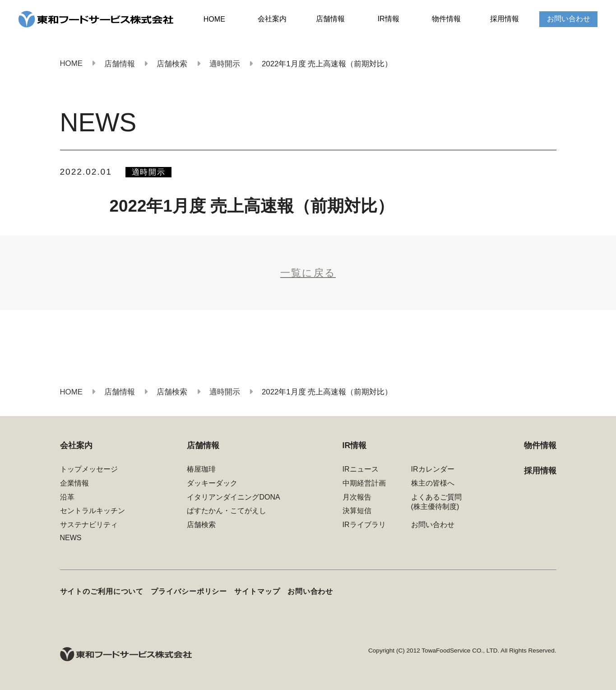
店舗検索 (201, 525)
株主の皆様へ (433, 483)
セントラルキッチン (93, 511)
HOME (214, 19)
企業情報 (74, 483)
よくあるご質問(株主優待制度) (436, 502)
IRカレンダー (433, 469)
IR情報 (389, 19)
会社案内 (272, 19)
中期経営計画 (364, 483)
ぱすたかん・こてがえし (227, 511)
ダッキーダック (212, 483)
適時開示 (149, 172)
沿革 (67, 497)
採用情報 (505, 19)
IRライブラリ (364, 525)
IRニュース (361, 469)
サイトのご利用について (102, 591)
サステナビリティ (89, 525)
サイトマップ (257, 591)
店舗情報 (330, 19)
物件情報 (446, 19)
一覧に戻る (308, 273)
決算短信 (357, 511)
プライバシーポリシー (189, 591)
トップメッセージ (89, 469)
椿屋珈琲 (201, 469)
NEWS (71, 538)
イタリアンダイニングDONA (233, 497)
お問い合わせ (569, 19)
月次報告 (357, 497)
